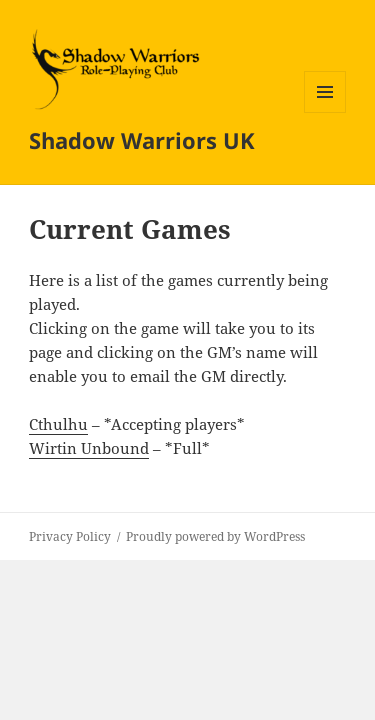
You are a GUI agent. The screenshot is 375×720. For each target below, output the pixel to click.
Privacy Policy (70, 536)
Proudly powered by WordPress (215, 536)
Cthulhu (58, 424)
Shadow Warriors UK (142, 140)
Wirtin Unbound (89, 448)
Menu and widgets (325, 112)
